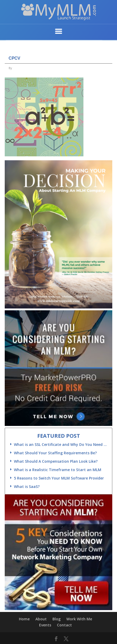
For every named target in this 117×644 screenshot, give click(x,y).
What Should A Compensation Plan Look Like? (56, 461)
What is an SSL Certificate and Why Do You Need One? (61, 444)
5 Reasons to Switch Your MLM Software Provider (59, 478)
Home (24, 619)
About (41, 619)
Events (45, 625)
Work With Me (79, 619)
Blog (57, 619)
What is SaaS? (27, 486)
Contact (64, 625)
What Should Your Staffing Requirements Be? (55, 453)
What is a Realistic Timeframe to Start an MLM (58, 470)
